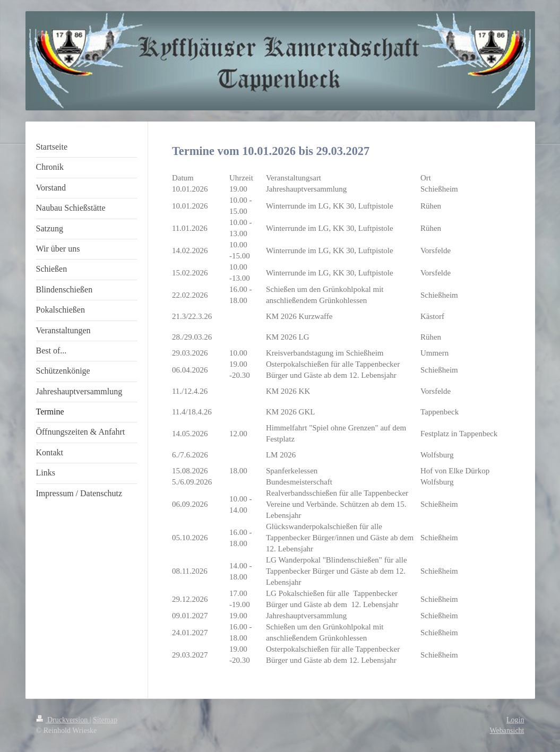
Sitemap (105, 720)
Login (515, 720)
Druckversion (63, 720)
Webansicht (507, 731)
